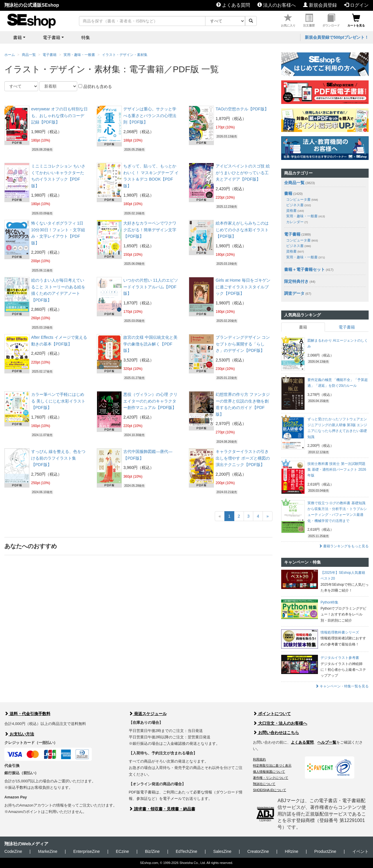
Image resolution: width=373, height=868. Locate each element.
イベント (360, 851)
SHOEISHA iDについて (270, 790)
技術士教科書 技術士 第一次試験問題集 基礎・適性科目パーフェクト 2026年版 (337, 470)
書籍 (288, 193)
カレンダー (297, 222)
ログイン (356, 5)
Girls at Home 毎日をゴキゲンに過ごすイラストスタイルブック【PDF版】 (243, 287)
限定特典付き (296, 281)
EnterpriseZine (87, 851)
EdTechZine (186, 851)
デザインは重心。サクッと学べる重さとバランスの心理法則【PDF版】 (150, 115)
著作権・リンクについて (271, 778)
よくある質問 (233, 5)
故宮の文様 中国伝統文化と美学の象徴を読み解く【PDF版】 (150, 344)
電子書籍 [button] (52, 37)
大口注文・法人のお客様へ (280, 723)
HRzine (292, 851)
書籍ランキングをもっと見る (344, 546)
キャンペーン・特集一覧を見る (342, 686)
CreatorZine (258, 851)
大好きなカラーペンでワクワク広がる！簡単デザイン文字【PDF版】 (150, 230)
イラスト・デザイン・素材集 (125, 55)
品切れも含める (95, 87)
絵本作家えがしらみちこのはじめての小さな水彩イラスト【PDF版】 (242, 230)
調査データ (294, 293)
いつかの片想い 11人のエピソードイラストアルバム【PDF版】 (151, 287)
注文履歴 (309, 21)
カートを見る (356, 21)
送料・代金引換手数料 (27, 714)
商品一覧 (29, 55)
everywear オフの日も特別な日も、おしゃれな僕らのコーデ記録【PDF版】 (59, 115)
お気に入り (288, 21)
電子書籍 (50, 55)
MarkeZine (48, 851)
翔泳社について (264, 784)
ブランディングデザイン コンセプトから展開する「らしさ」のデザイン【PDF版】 (243, 344)
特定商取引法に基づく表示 (272, 765)
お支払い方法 (19, 734)
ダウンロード (331, 21)
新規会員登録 (320, 5)
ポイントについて (272, 714)
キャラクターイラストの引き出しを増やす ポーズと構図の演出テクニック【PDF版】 (243, 458)
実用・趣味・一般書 (79, 55)
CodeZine (13, 851)
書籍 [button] (17, 37)
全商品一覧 (294, 183)
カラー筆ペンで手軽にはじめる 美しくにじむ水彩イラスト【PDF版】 (58, 401)
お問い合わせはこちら (276, 733)
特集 (86, 37)
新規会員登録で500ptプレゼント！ (337, 37)
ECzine (122, 851)
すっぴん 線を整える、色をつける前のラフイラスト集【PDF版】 (58, 458)
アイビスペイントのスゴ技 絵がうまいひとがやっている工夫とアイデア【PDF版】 (243, 173)
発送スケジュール (148, 714)
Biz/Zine (152, 851)
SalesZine (222, 851)
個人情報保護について (269, 772)
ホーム (10, 55)
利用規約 (259, 759)
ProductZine (325, 851)
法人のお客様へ (277, 5)
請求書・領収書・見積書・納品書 (162, 809)
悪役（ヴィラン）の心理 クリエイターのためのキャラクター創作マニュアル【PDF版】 (150, 401)
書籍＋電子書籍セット (305, 269)
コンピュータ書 (302, 200)
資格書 (295, 211)
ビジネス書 (299, 205)
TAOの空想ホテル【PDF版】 (242, 109)
